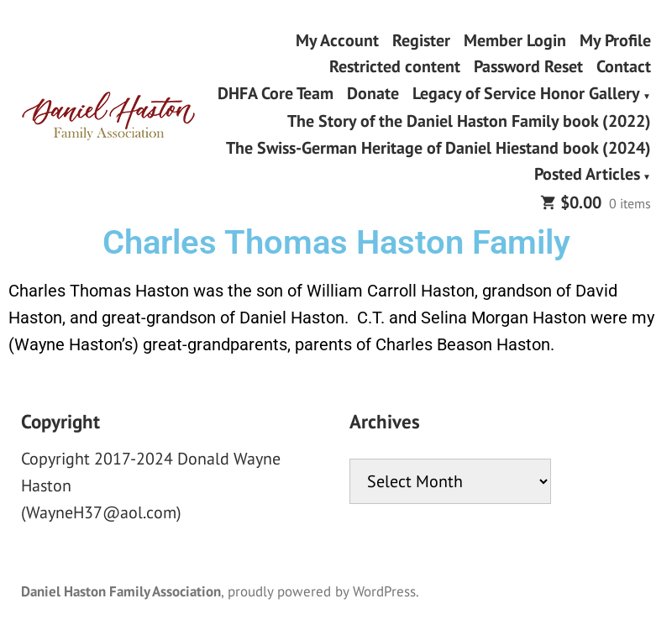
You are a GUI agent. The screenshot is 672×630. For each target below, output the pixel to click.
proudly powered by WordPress (322, 591)
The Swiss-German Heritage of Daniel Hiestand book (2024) (438, 147)
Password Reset (528, 67)
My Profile (615, 40)
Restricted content (395, 67)
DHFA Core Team (276, 94)
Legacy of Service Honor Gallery (526, 94)
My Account (337, 40)
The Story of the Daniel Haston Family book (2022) (469, 121)
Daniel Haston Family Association (121, 591)
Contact (624, 67)
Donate (373, 94)
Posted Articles (587, 176)
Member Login (515, 40)
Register (421, 40)
